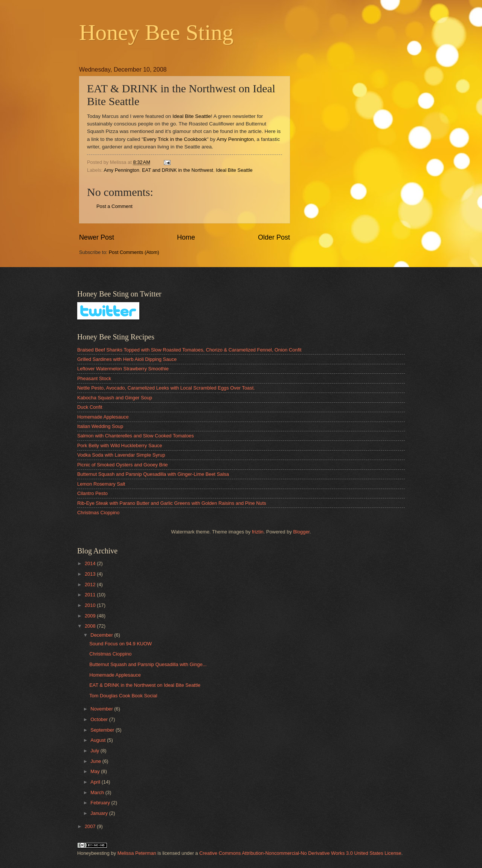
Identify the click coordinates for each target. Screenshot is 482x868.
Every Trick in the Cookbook (175, 139)
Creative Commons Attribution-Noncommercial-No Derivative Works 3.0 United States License (300, 853)
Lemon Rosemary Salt (101, 484)
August (99, 740)
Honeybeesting (93, 853)
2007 (91, 826)
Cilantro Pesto (92, 493)
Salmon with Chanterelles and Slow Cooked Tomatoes (136, 436)
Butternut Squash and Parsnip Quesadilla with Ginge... (148, 664)
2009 (91, 616)
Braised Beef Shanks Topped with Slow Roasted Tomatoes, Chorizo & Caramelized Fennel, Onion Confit (189, 350)
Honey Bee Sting (156, 32)
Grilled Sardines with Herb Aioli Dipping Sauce (127, 359)
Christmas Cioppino (98, 513)
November (102, 709)
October (100, 719)
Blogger (301, 532)
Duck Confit (90, 407)
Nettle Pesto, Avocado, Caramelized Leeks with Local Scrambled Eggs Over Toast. (166, 388)
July (95, 751)
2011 (91, 595)
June (96, 761)
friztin (258, 532)
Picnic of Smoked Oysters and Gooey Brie (122, 465)
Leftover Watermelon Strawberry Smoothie (123, 369)
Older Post (274, 237)
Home (186, 237)
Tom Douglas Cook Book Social (123, 696)
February (101, 803)
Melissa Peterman (137, 853)
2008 (91, 626)
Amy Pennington (235, 139)
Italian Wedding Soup (100, 426)
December (102, 635)
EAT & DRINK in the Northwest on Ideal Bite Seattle (145, 685)
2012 (91, 585)
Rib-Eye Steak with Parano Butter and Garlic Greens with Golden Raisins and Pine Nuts (172, 503)
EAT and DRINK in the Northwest (178, 170)
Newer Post (97, 237)
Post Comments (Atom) (134, 252)
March (98, 792)
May (96, 771)
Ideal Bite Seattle (192, 116)
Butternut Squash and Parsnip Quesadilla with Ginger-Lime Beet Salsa (153, 474)
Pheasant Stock (94, 378)
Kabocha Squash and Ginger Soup (115, 398)
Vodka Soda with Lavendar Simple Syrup (121, 455)
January (100, 813)
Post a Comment (114, 206)
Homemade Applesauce (103, 417)
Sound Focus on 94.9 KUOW (120, 644)
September (103, 730)
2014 (91, 563)
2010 (91, 605)
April (96, 782)
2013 (91, 574)
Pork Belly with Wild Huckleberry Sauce (120, 445)
